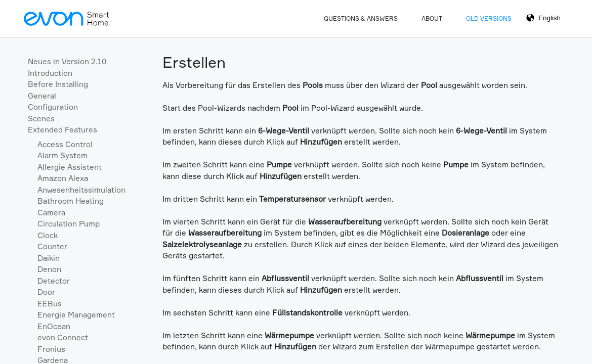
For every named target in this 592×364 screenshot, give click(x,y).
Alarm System (62, 155)
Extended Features (62, 130)
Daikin (49, 258)
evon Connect (63, 337)
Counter (52, 246)
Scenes (41, 119)
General (42, 96)
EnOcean (54, 326)
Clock (48, 235)
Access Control (65, 144)
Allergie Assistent (70, 167)
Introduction (50, 73)
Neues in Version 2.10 (67, 61)
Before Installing (58, 84)
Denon (49, 269)
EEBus (50, 304)
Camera (51, 213)
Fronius (51, 349)
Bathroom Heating (71, 201)
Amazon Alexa (63, 178)
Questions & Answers (361, 18)
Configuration (53, 107)
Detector (54, 281)
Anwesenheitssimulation (81, 190)
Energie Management (76, 315)
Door (46, 292)
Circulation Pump (69, 224)
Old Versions (489, 18)
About (432, 18)
